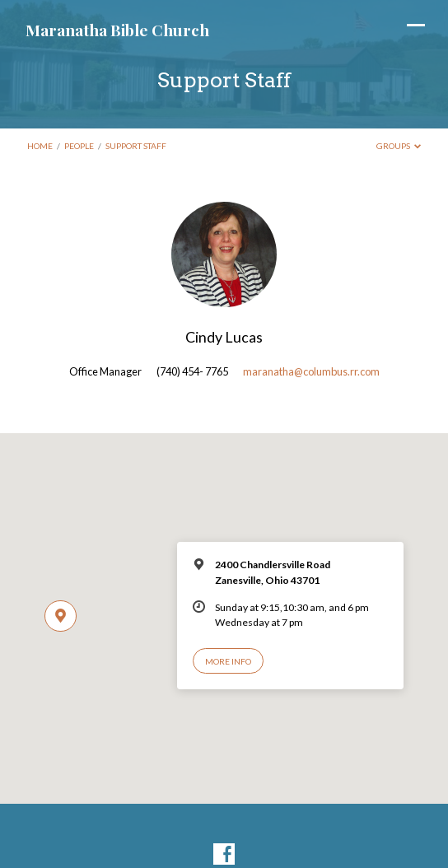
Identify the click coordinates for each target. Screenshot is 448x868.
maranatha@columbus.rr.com (311, 371)
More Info (228, 661)
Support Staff (136, 146)
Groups (399, 146)
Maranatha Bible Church (117, 30)
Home (40, 146)
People (79, 146)
